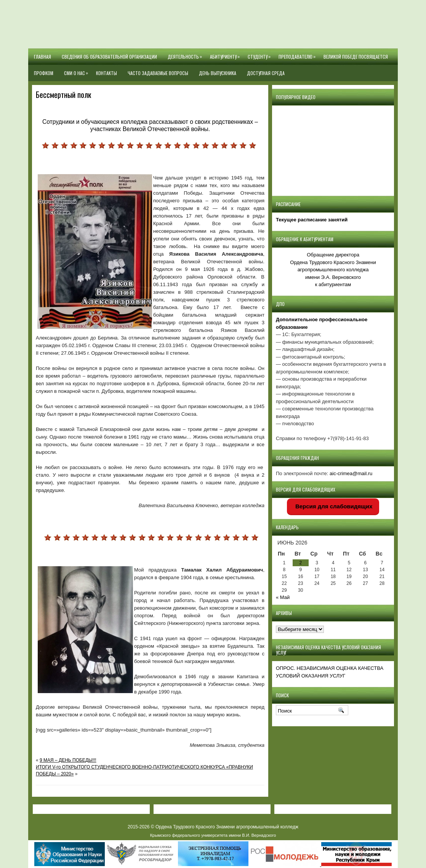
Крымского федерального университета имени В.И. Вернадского (213, 835)
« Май (283, 597)
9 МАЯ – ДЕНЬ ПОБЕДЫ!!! (68, 760)
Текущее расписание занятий (312, 220)
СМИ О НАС (77, 70)
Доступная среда (266, 73)
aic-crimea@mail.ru (351, 473)
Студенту (260, 54)
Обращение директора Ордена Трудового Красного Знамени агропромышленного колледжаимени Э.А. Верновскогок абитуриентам (333, 270)
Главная (42, 57)
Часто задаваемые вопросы (158, 73)
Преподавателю (298, 54)
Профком (44, 73)
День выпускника (218, 73)
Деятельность (186, 54)
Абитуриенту (226, 54)
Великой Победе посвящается (356, 57)
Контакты (106, 73)
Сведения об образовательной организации (109, 57)
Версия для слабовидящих (333, 506)
